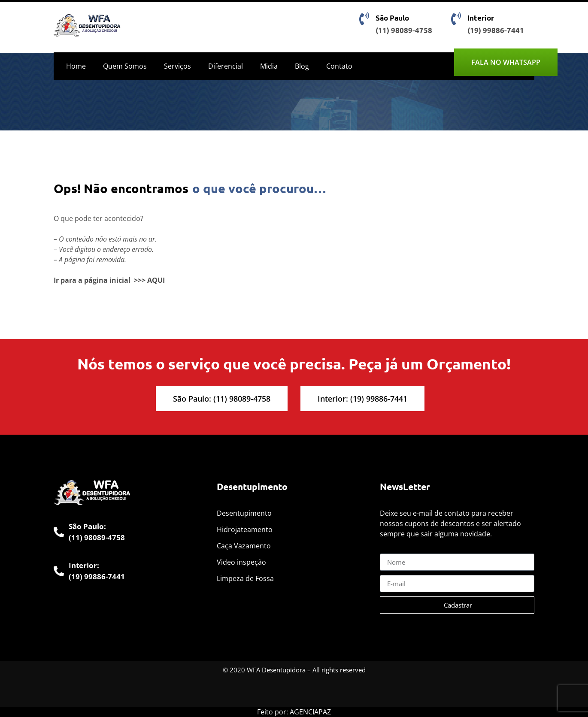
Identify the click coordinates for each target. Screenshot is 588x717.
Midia (269, 66)
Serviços (177, 66)
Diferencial (226, 66)
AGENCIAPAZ (310, 712)
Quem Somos (125, 66)
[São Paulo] (364, 19)
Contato (339, 66)
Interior (481, 18)
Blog (302, 66)
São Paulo (392, 18)
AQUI (156, 280)
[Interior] (456, 19)
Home (76, 66)
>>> (140, 280)
